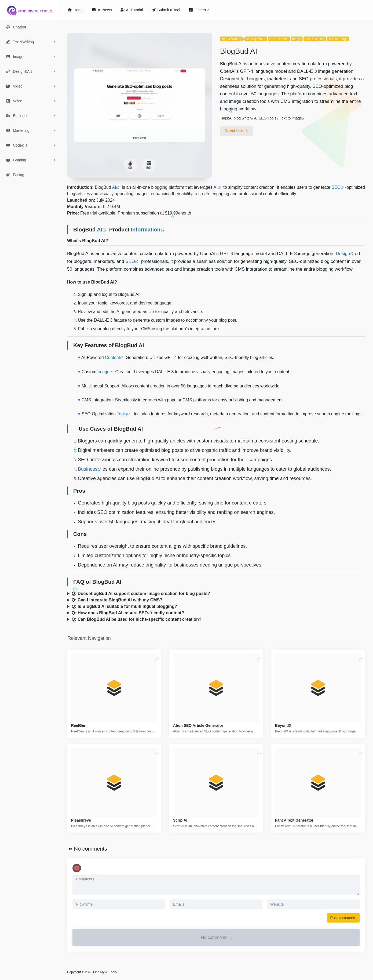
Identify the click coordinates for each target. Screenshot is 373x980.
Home (76, 10)
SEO (336, 187)
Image (296, 39)
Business (88, 469)
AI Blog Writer (256, 39)
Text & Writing (231, 39)
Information (146, 230)
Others (197, 10)
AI (114, 187)
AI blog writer (240, 118)
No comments (91, 849)
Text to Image (338, 39)
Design (343, 254)
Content (112, 357)
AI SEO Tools (279, 39)
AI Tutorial (131, 10)
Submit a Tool (166, 10)
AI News (102, 10)
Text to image (291, 118)
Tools (122, 414)
